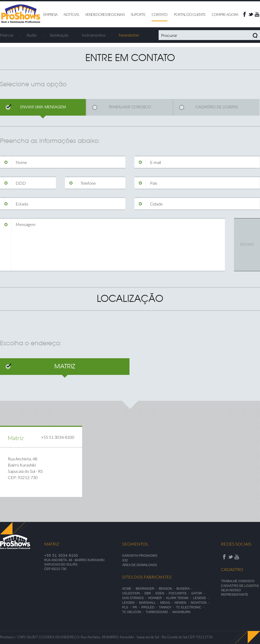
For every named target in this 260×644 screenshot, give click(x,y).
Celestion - (133, 593)
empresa (50, 14)
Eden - (162, 593)
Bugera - (185, 589)
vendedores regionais (105, 14)
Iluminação (59, 35)
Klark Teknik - (180, 598)
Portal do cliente (190, 14)
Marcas (7, 35)
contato (160, 14)
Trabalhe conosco (238, 581)
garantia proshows (140, 556)
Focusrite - (180, 593)
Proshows (21, 14)
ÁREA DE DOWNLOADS (140, 565)
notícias (71, 14)
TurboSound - (159, 612)
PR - (137, 607)
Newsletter (129, 35)
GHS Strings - (135, 598)
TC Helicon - (134, 612)
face (244, 14)
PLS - (127, 607)
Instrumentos (94, 35)
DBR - (150, 593)
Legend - (202, 598)
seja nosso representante (235, 592)
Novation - (201, 603)
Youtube (257, 14)
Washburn (181, 612)
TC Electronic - (191, 607)
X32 (125, 560)
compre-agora (225, 14)
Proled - (150, 607)
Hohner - (157, 598)
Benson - (168, 589)
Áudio (32, 35)
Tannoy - (167, 607)
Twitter (251, 14)
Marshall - (150, 603)
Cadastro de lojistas (240, 586)
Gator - (199, 593)
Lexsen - (131, 603)
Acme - (129, 589)
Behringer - (147, 589)
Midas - (167, 603)
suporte (138, 14)
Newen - (183, 603)
